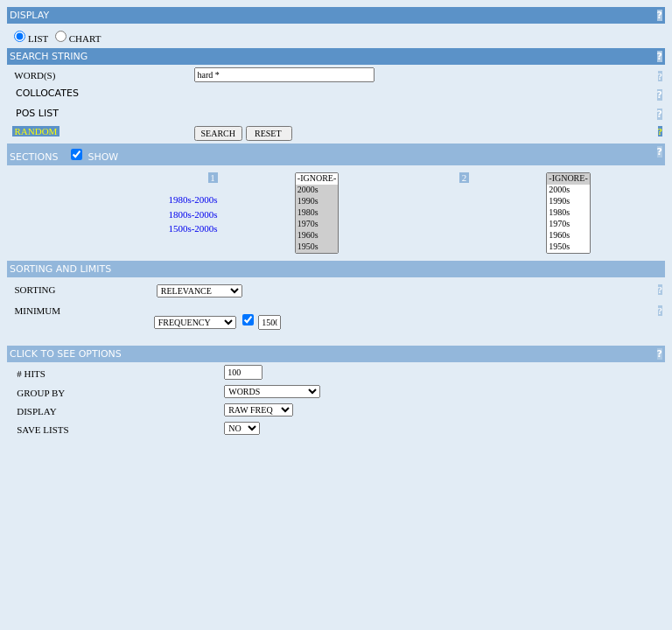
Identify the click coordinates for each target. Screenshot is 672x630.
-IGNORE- (317, 179)
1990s (317, 202)
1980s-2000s (192, 199)
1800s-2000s (192, 214)
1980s (317, 213)
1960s (317, 236)
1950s (317, 247)
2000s (317, 190)
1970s (317, 224)
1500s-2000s (192, 228)
